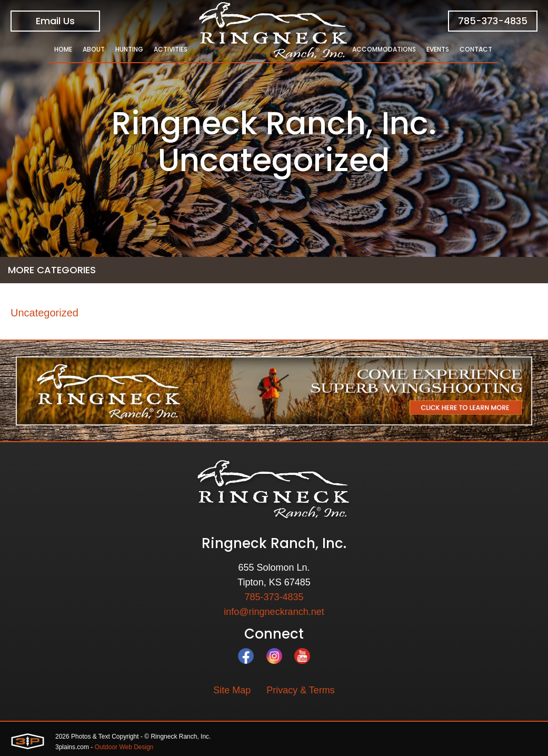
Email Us (55, 21)
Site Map (232, 690)
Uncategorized (44, 313)
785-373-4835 (493, 21)
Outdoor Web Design (124, 747)
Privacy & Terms (301, 690)
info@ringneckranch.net (274, 612)
